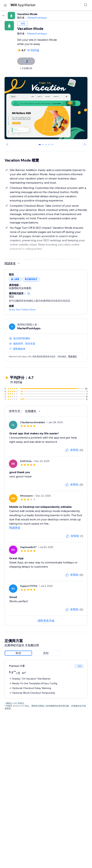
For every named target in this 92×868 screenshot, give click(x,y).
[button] (29, 293)
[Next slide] (85, 144)
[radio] (18, 653)
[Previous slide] (7, 144)
